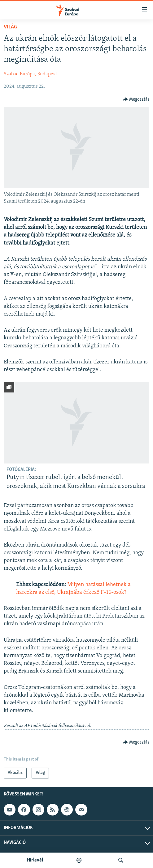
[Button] (136, 99)
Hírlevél (35, 860)
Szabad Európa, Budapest (30, 74)
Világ (10, 27)
